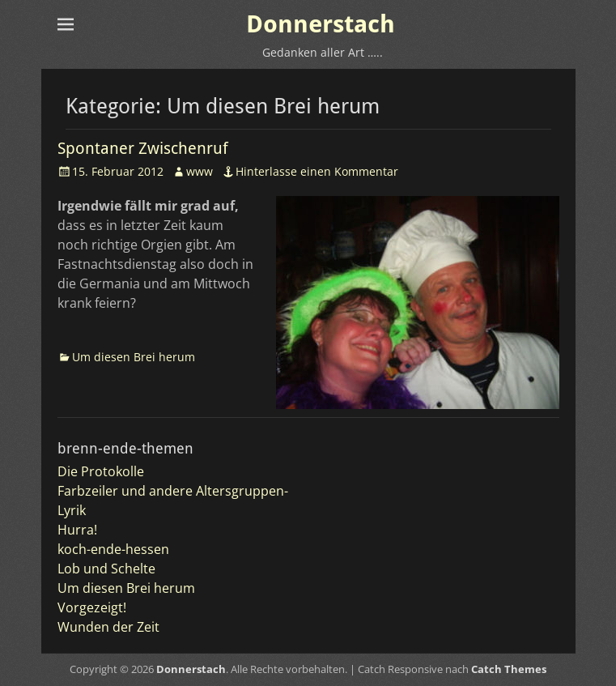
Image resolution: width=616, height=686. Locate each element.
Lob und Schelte (106, 569)
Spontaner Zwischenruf (143, 148)
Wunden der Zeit (108, 627)
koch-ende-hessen (113, 549)
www (200, 171)
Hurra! (77, 530)
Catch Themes (509, 669)
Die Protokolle (101, 471)
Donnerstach (321, 24)
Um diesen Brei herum (134, 357)
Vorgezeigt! (92, 607)
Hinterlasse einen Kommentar (317, 171)
